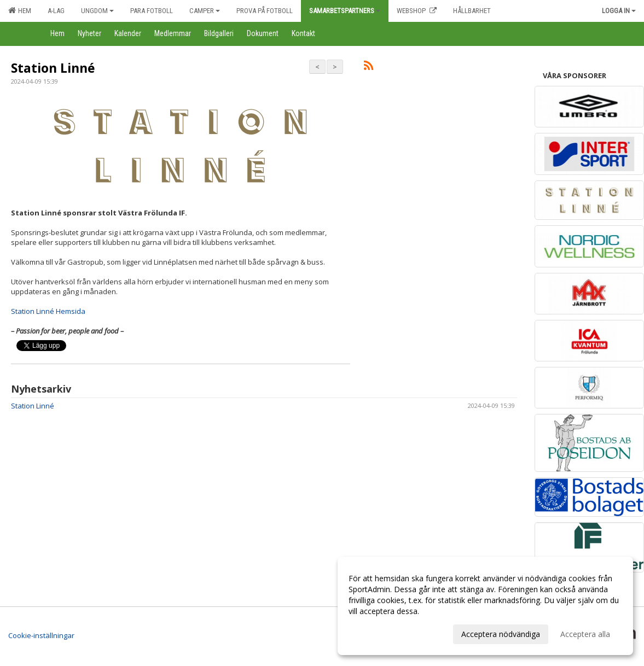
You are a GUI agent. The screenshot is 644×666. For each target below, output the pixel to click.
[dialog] (485, 606)
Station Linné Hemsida (48, 311)
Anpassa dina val (378, 633)
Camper (205, 11)
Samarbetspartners (345, 11)
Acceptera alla (585, 634)
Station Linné (53, 68)
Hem (20, 10)
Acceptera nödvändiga (501, 634)
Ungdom (97, 11)
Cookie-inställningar (41, 635)
